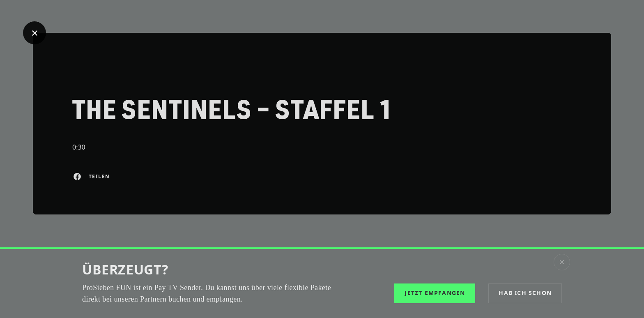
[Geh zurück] (34, 33)
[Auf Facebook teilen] (77, 177)
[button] (525, 293)
